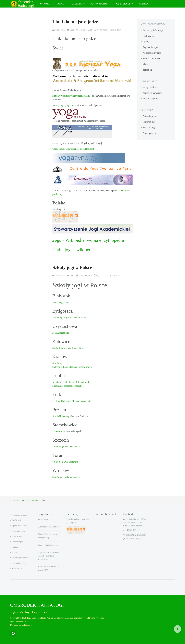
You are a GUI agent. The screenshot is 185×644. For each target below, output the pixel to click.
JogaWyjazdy (99, 4)
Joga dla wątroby (151, 99)
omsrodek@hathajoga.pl (136, 534)
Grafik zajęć (149, 36)
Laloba (66, 367)
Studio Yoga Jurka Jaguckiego (66, 447)
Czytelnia (123, 4)
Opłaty (146, 42)
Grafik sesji (17, 520)
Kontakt (144, 4)
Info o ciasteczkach (20, 563)
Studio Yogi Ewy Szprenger (65, 462)
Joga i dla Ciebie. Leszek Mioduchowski (71, 382)
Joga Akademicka (60, 333)
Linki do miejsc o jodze (75, 22)
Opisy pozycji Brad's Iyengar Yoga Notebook (73, 149)
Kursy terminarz (150, 87)
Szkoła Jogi (58, 363)
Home (44, 4)
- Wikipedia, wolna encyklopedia (88, 240)
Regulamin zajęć (151, 47)
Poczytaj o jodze (19, 531)
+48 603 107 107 (133, 530)
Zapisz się (147, 70)
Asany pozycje (150, 133)
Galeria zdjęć (17, 542)
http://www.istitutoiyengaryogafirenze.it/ (71, 96)
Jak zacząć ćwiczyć (20, 515)
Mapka (146, 64)
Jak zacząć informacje (153, 30)
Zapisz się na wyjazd (152, 93)
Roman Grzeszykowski (81, 367)
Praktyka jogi (149, 122)
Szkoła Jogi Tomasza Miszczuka (67, 386)
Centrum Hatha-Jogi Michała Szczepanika (72, 401)
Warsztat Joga (59, 431)
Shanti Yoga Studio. (61, 302)
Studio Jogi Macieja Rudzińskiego (68, 348)
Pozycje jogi (17, 536)
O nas (60, 4)
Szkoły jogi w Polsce (72, 267)
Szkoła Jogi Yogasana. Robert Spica (69, 318)
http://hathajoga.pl (133, 539)
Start (24, 500)
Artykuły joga (149, 116)
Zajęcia (77, 4)
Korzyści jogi (149, 127)
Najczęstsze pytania (152, 53)
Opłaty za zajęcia (19, 526)
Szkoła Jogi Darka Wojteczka (66, 477)
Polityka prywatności (20, 558)
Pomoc (15, 552)
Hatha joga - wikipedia (73, 250)
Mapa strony (17, 568)
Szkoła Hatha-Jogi (61, 416)
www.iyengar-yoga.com (63, 105)
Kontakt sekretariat (152, 58)
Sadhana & (57, 367)
